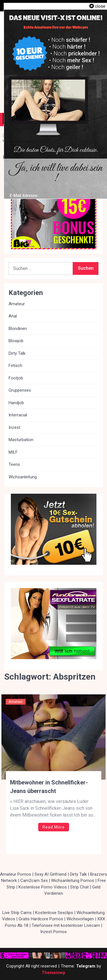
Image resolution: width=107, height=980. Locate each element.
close (100, 6)
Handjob (16, 403)
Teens (14, 464)
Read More (54, 827)
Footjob (16, 378)
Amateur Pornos (16, 874)
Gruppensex (20, 390)
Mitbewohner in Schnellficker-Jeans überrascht (49, 787)
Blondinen (18, 329)
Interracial (18, 415)
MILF (13, 452)
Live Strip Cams (17, 913)
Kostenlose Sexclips (54, 913)
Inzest (14, 427)
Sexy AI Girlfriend (51, 874)
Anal (13, 316)
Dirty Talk (17, 353)
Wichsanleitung (23, 477)
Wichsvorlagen (80, 919)
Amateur (16, 702)
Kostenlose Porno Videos (43, 887)
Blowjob (16, 341)
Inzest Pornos (53, 932)
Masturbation (21, 440)
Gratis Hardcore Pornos (41, 919)
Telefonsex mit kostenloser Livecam (66, 925)
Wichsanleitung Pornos (73, 881)
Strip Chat (79, 887)
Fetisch (15, 366)
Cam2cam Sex (34, 881)
